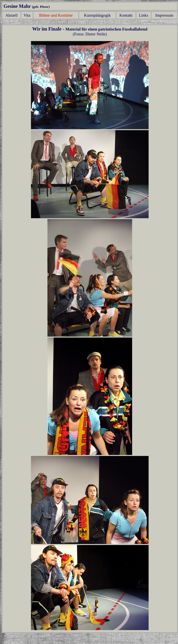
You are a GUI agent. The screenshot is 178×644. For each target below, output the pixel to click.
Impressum (164, 15)
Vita (27, 15)
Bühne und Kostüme (56, 15)
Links (144, 15)
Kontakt (126, 15)
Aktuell (12, 15)
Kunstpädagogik (97, 15)
